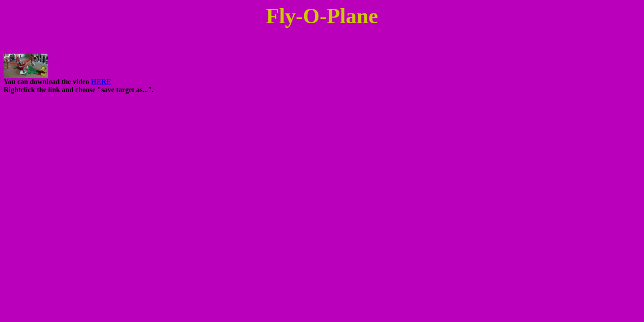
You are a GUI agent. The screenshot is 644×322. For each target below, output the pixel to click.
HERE (101, 82)
